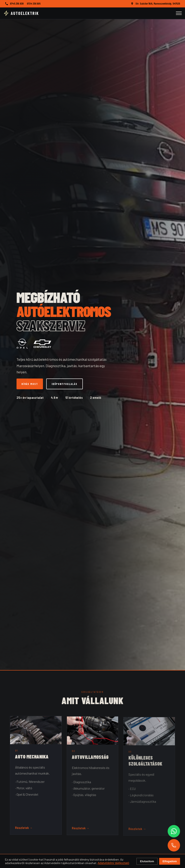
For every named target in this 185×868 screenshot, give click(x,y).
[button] (36, 779)
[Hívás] (174, 845)
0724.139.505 (34, 4)
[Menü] (179, 13)
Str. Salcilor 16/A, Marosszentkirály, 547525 (158, 4)
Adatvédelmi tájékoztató (113, 863)
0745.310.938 (17, 4)
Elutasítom (147, 861)
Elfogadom (170, 861)
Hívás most (30, 384)
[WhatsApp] (174, 831)
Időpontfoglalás (65, 384)
